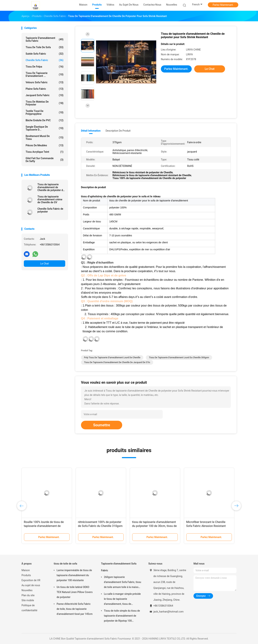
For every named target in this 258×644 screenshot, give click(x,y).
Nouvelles (27, 590)
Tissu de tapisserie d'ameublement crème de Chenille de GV (50, 199)
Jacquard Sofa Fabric (45, 95)
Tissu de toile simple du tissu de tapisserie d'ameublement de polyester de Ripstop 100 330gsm (122, 616)
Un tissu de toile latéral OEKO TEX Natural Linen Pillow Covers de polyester (75, 592)
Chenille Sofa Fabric (45, 60)
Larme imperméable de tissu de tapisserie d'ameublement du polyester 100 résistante (74, 575)
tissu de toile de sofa (45, 47)
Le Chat (45, 264)
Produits (26, 575)
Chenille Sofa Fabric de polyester (50, 210)
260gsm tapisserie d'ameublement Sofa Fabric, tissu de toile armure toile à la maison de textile (123, 583)
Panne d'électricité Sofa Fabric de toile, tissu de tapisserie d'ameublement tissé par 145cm (75, 609)
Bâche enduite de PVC (45, 120)
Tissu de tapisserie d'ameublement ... (45, 74)
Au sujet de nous (31, 585)
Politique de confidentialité (29, 608)
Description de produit (118, 131)
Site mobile (28, 600)
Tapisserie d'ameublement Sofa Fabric (45, 39)
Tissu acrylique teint (45, 152)
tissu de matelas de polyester (45, 103)
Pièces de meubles (45, 145)
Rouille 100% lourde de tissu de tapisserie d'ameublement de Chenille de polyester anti (44, 526)
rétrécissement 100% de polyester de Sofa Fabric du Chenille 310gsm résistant (100, 526)
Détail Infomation (91, 131)
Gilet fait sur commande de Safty (45, 160)
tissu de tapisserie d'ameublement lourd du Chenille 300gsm (179, 358)
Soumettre (102, 425)
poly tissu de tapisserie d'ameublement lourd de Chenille (112, 358)
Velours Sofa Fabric (45, 82)
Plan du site (28, 595)
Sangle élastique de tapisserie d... (45, 128)
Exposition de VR (31, 580)
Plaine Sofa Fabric (45, 89)
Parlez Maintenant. (223, 5)
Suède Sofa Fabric (45, 54)
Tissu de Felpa (45, 67)
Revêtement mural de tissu (45, 138)
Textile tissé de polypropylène (45, 112)
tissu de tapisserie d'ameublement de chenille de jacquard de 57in (117, 362)
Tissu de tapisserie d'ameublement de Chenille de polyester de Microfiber (51, 187)
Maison (26, 570)
